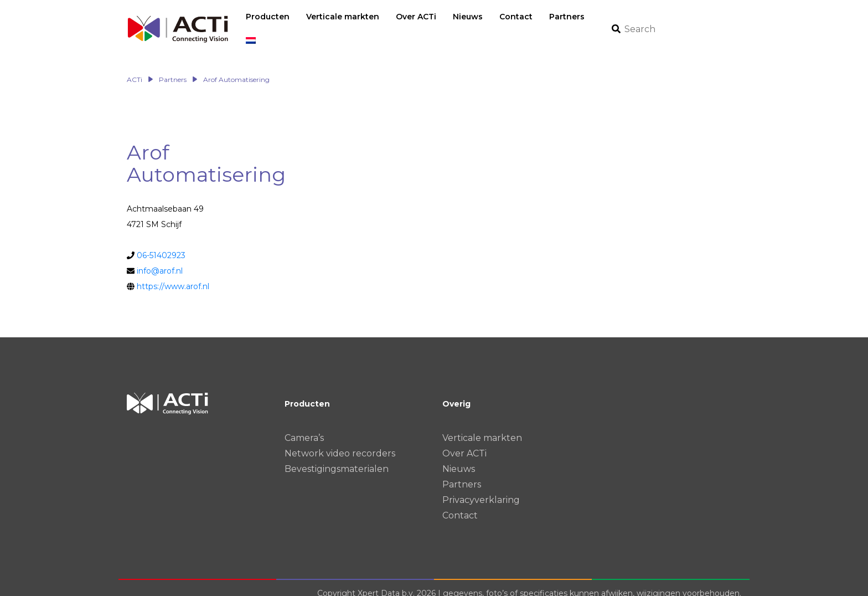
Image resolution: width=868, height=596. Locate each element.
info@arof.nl (160, 259)
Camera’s (304, 426)
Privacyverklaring (481, 488)
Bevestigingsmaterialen (337, 457)
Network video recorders (340, 442)
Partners (462, 473)
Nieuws (459, 457)
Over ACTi (464, 442)
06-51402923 (161, 244)
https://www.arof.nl (173, 275)
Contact (460, 504)
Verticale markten (482, 426)
